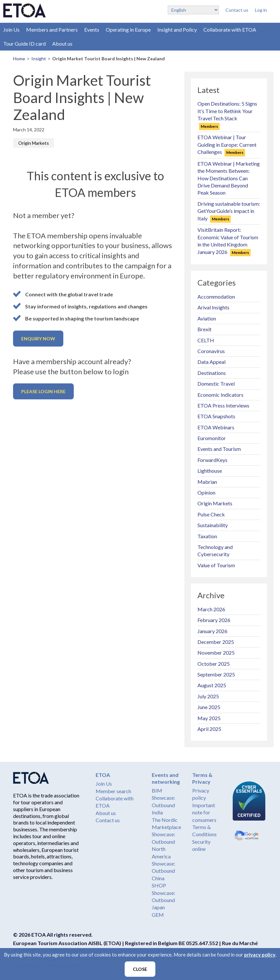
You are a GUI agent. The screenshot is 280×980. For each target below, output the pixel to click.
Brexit (204, 329)
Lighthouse (210, 471)
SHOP (159, 885)
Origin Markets (34, 143)
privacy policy (260, 955)
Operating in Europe (128, 30)
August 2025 (212, 685)
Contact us (237, 10)
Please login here (43, 391)
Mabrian (207, 482)
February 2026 (214, 620)
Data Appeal (211, 362)
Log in (261, 10)
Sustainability (213, 525)
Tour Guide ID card (24, 44)
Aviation (207, 318)
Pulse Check (211, 514)
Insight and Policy (177, 30)
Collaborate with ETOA (230, 30)
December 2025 (216, 642)
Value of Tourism (216, 565)
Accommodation (216, 297)
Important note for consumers (204, 812)
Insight (39, 59)
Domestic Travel (216, 384)
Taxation (207, 536)
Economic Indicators (220, 395)
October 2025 (214, 664)
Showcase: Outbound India (163, 805)
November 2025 (216, 653)
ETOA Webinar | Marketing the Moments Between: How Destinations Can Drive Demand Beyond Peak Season (229, 178)
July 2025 (208, 696)
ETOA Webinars (216, 427)
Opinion (206, 492)
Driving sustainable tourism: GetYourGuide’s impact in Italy (229, 211)
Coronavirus (211, 351)
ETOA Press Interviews (223, 405)
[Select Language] (193, 10)
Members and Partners (52, 30)
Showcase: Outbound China (163, 871)
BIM (157, 790)
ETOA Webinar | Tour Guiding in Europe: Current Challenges (227, 144)
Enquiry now (38, 339)
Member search (113, 791)
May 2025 (209, 718)
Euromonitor (212, 438)
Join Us (11, 30)
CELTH (206, 340)
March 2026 (211, 609)
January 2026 (212, 631)
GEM (158, 915)
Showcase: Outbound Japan (163, 900)
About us (62, 44)
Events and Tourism (219, 449)
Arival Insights (213, 307)
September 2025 (216, 674)
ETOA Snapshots (216, 416)
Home (19, 59)
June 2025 (209, 707)
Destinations (212, 373)
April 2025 (209, 729)
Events (92, 30)
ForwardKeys (212, 460)
